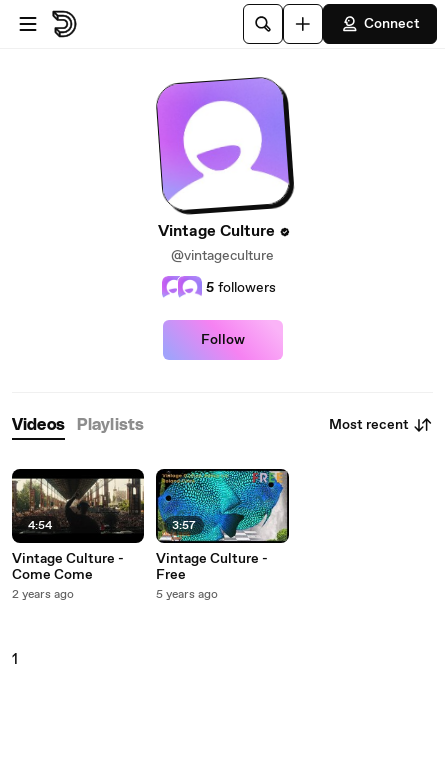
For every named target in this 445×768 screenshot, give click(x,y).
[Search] (263, 24)
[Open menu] (28, 24)
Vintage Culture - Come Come (68, 567)
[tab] (38, 425)
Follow (223, 340)
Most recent (381, 425)
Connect (380, 24)
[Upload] (303, 24)
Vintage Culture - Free (212, 567)
